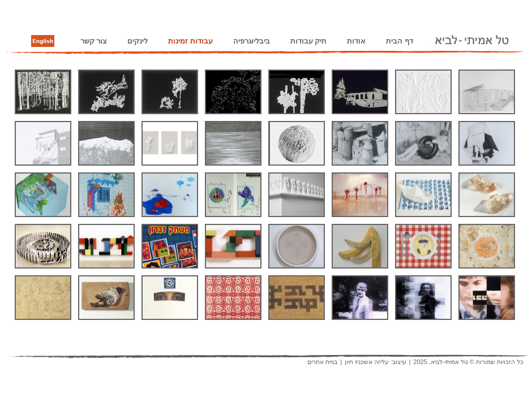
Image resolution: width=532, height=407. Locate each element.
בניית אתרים (322, 362)
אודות (356, 41)
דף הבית (400, 41)
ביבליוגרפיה (252, 41)
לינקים (138, 41)
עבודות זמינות (190, 41)
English (43, 41)
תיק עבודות (309, 41)
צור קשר (94, 41)
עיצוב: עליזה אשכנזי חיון (376, 362)
